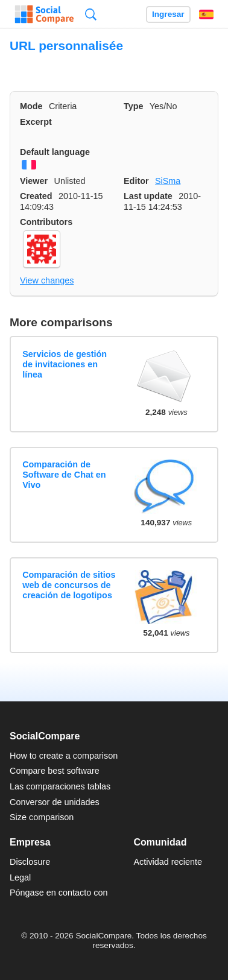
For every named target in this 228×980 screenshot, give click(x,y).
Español (206, 14)
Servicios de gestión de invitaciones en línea (65, 365)
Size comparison (42, 817)
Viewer (34, 181)
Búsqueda (91, 14)
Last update (148, 196)
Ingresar (168, 14)
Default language (55, 152)
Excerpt (36, 122)
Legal (20, 877)
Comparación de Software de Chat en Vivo (64, 475)
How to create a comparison (64, 756)
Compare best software (55, 771)
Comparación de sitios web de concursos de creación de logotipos (69, 585)
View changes (47, 280)
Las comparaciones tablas (60, 786)
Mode (31, 106)
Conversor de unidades (55, 802)
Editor (136, 181)
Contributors (46, 222)
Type (134, 106)
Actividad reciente (168, 862)
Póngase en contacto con (59, 893)
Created (36, 196)
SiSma (168, 181)
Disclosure (30, 862)
